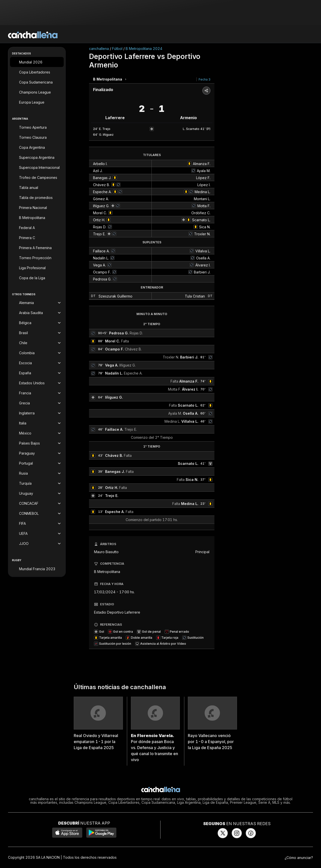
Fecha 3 (205, 79)
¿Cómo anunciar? (299, 858)
